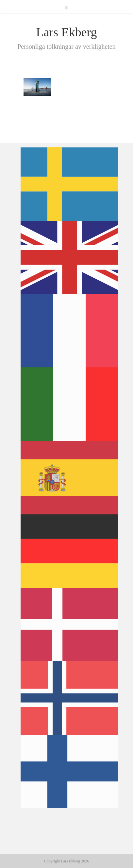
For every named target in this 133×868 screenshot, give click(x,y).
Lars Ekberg (66, 32)
